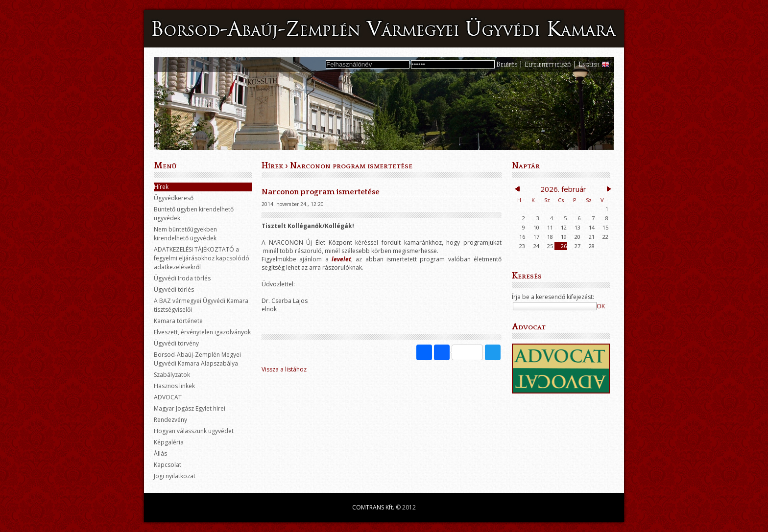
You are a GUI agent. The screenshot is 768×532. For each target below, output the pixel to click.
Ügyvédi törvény (176, 343)
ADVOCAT (168, 397)
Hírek (161, 187)
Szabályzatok (172, 375)
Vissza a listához (284, 369)
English (589, 65)
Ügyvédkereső (174, 198)
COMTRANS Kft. (373, 507)
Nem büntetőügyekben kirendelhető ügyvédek (185, 234)
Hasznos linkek (174, 386)
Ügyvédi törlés (174, 289)
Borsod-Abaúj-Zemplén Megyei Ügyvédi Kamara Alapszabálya (197, 359)
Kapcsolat (168, 465)
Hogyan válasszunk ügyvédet (194, 431)
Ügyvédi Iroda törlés (182, 278)
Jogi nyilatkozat (175, 476)
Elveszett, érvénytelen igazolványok (202, 332)
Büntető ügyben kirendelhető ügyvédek (194, 214)
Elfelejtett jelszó (548, 65)
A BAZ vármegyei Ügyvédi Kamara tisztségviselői (201, 305)
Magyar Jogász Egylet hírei (190, 408)
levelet (341, 259)
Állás (160, 453)
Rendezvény (170, 420)
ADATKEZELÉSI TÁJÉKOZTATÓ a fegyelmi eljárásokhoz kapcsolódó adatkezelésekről (202, 258)
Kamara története (178, 321)
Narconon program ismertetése (351, 166)
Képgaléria (169, 442)
